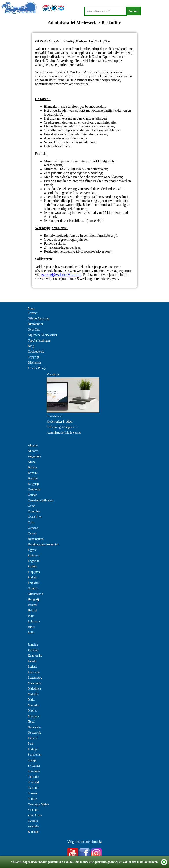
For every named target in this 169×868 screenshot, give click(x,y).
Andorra (33, 451)
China (32, 506)
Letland (33, 667)
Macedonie (35, 683)
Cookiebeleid (36, 352)
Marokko (34, 705)
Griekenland (36, 594)
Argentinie (35, 456)
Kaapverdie (35, 656)
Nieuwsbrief (36, 324)
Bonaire (33, 473)
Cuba (31, 522)
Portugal (33, 749)
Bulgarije (34, 484)
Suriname (34, 771)
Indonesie (34, 621)
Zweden (33, 821)
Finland (33, 577)
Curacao (33, 528)
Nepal (32, 722)
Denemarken (36, 539)
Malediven (35, 689)
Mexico (33, 711)
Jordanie (33, 650)
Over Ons (34, 330)
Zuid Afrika (35, 815)
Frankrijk (34, 583)
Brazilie (33, 478)
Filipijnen (34, 572)
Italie (31, 633)
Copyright (34, 357)
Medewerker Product (60, 422)
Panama (33, 738)
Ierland (32, 605)
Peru (31, 744)
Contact (33, 313)
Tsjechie (33, 788)
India (31, 616)
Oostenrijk (34, 733)
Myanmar (34, 716)
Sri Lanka (34, 766)
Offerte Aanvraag (39, 319)
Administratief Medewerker (64, 433)
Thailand (33, 782)
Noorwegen (35, 727)
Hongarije (34, 599)
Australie (34, 826)
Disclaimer (35, 363)
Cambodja (34, 489)
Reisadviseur (55, 416)
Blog (31, 346)
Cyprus (32, 533)
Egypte (32, 550)
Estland (33, 566)
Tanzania (33, 777)
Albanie (33, 445)
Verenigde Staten (38, 804)
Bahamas (34, 832)
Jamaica (33, 645)
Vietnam (33, 810)
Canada (33, 495)
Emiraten (34, 555)
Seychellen (35, 755)
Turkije (32, 799)
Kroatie (33, 661)
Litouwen (34, 672)
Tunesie (33, 793)
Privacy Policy (37, 368)
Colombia (34, 511)
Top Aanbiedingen (39, 341)
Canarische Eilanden (41, 500)
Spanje (32, 760)
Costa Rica (35, 517)
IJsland (32, 610)
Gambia (33, 588)
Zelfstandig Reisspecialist (62, 427)
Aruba (32, 462)
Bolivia (32, 467)
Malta (32, 700)
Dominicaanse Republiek (43, 544)
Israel (31, 627)
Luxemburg (35, 678)
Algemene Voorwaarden (43, 335)
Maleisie (33, 694)
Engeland (34, 561)
